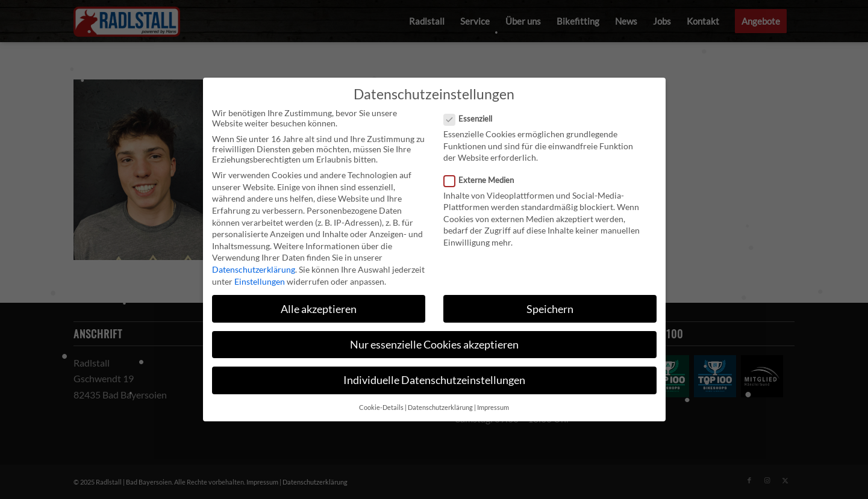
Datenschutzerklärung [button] (440, 408)
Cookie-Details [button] (381, 408)
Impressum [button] (493, 408)
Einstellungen (260, 281)
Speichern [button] (550, 309)
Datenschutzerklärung (254, 269)
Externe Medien (484, 180)
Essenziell (473, 119)
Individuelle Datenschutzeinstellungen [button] (434, 380)
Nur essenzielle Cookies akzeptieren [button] (434, 345)
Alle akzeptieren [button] (319, 309)
